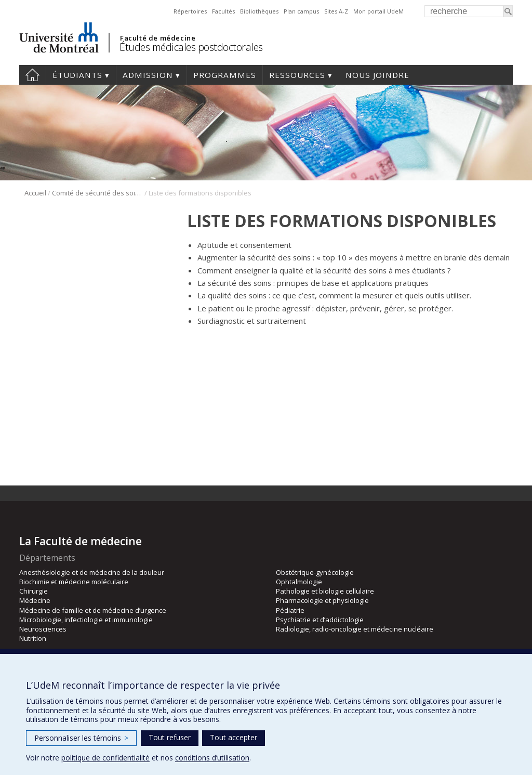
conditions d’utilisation (212, 758)
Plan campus (301, 11)
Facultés (223, 11)
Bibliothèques (259, 11)
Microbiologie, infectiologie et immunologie (86, 620)
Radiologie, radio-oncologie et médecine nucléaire (355, 629)
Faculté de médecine (158, 38)
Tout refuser (170, 737)
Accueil (32, 75)
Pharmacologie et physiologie (322, 600)
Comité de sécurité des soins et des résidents (97, 193)
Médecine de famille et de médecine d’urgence (93, 610)
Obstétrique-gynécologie (315, 572)
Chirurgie (34, 591)
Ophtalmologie (299, 582)
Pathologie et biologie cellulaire (325, 591)
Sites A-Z (336, 11)
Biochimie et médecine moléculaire (74, 582)
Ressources (297, 75)
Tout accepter (234, 737)
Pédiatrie (290, 610)
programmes (225, 75)
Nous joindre (377, 75)
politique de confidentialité (105, 758)
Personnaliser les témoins (81, 738)
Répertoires (190, 11)
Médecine (35, 600)
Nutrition (33, 638)
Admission (148, 75)
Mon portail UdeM (378, 11)
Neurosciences (43, 629)
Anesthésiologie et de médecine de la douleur (92, 572)
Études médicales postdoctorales (191, 47)
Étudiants (77, 75)
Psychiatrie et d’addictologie (320, 620)
